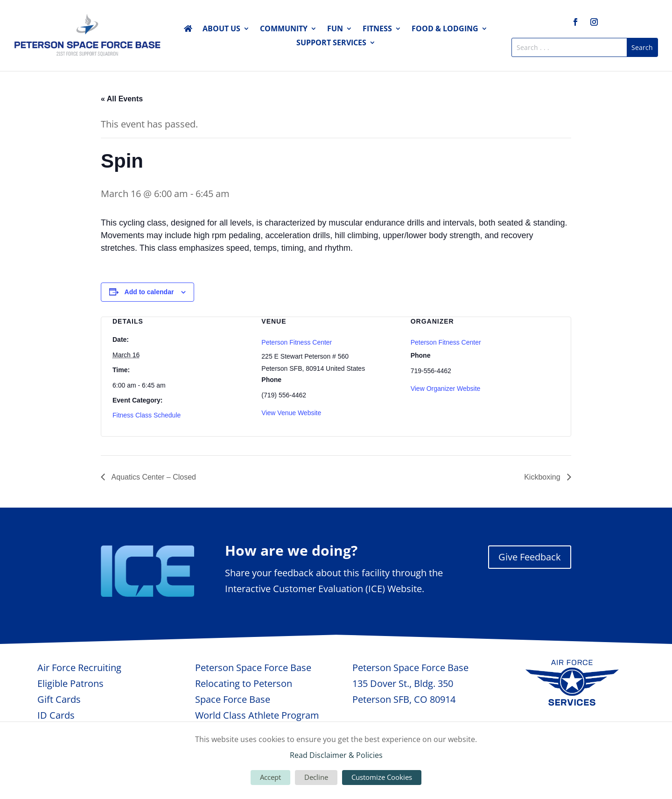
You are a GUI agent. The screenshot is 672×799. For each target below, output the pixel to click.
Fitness (377, 29)
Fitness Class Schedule (147, 415)
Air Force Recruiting (79, 668)
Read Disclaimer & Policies (336, 755)
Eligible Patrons (70, 683)
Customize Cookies (382, 777)
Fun (335, 29)
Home (188, 30)
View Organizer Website (446, 389)
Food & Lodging (445, 29)
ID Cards (56, 715)
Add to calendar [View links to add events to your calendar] (149, 292)
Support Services (331, 43)
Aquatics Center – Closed (153, 477)
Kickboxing (543, 477)
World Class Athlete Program (257, 715)
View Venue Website (291, 413)
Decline (316, 777)
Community (284, 29)
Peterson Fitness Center (297, 342)
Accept (270, 777)
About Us (221, 29)
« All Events (122, 99)
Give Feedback (530, 557)
